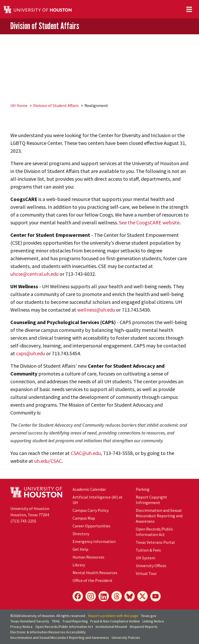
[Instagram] (91, 596)
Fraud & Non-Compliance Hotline (115, 621)
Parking (143, 489)
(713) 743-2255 (23, 521)
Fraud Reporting (75, 621)
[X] (143, 596)
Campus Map (84, 518)
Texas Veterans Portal (155, 542)
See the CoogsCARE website (149, 222)
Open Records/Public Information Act (154, 532)
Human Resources (88, 557)
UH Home (19, 105)
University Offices (151, 566)
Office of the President (93, 580)
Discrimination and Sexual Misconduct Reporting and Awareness (159, 516)
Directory (81, 534)
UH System (145, 558)
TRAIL (56, 621)
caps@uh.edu (31, 353)
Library (79, 565)
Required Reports (144, 627)
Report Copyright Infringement (151, 500)
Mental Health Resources (95, 573)
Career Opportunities (91, 526)
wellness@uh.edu (96, 310)
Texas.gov (149, 616)
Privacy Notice (22, 627)
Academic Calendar (89, 489)
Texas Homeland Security (30, 621)
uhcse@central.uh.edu (34, 274)
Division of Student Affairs (45, 26)
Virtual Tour (146, 573)
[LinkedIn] (104, 596)
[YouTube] (155, 596)
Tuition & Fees (148, 550)
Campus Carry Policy (91, 510)
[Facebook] (78, 596)
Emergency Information (94, 541)
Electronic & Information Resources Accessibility (48, 632)
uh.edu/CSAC (48, 461)
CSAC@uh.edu (86, 453)
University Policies (126, 638)
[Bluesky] (130, 596)
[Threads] (117, 596)
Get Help (80, 549)
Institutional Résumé (111, 627)
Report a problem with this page (113, 616)
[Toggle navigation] (189, 9)
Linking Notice (153, 621)
